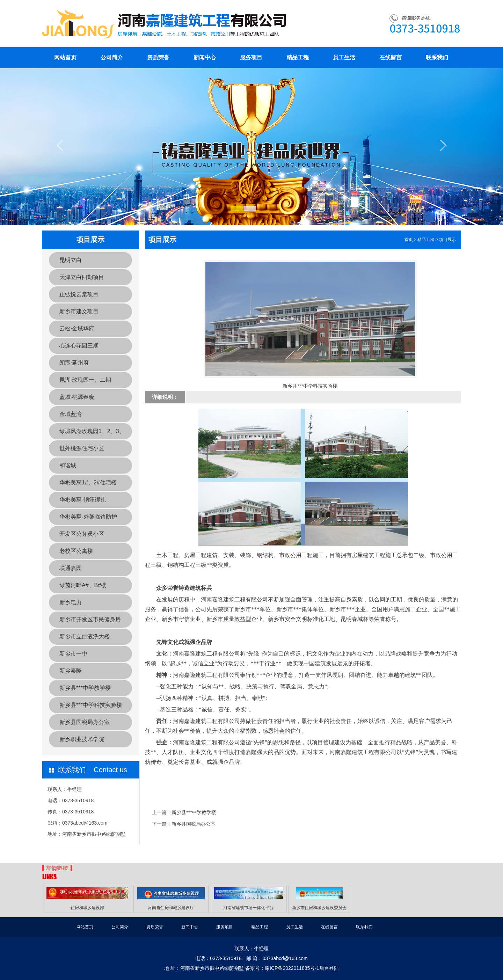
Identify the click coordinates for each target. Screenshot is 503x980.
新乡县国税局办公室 (85, 722)
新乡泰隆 (71, 671)
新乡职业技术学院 (82, 739)
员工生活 (344, 57)
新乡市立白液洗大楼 (85, 637)
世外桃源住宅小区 (82, 448)
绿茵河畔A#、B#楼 (83, 585)
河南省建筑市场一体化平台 (248, 908)
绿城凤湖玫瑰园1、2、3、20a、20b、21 (87, 434)
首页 (409, 240)
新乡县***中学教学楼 (85, 688)
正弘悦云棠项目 (79, 294)
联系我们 (437, 57)
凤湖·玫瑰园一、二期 (85, 380)
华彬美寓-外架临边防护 (88, 517)
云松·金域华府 (77, 328)
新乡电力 (71, 602)
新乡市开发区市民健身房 (90, 619)
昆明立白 (71, 260)
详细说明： (165, 397)
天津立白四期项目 (82, 277)
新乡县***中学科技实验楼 (91, 705)
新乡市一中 (73, 654)
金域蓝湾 (71, 414)
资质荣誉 (158, 57)
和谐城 (68, 465)
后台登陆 (329, 968)
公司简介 (112, 57)
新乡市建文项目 (79, 311)
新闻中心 (205, 57)
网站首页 (65, 57)
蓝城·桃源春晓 (77, 397)
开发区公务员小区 (82, 534)
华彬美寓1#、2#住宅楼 (88, 482)
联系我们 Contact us (93, 770)
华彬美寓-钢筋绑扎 (83, 500)
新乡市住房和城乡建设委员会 (319, 908)
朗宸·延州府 (74, 363)
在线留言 (391, 57)
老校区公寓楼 (76, 551)
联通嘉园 (71, 568)
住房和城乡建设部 (87, 908)
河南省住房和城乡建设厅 (171, 908)
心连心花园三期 (79, 346)
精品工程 (298, 57)
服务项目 (251, 57)
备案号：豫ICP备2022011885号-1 (282, 968)
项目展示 (447, 240)
